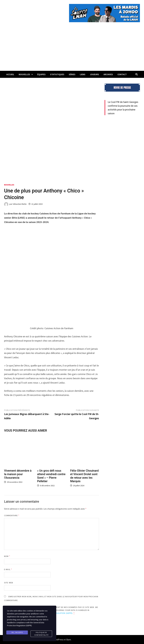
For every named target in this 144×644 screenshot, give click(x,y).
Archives (108, 74)
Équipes (41, 74)
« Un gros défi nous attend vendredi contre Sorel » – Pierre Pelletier (51, 476)
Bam (69, 640)
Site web (9, 583)
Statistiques (57, 74)
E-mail (8, 569)
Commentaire (12, 515)
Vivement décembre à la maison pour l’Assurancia (18, 474)
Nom (7, 556)
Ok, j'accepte (17, 632)
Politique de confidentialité (41, 634)
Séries (72, 74)
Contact (122, 74)
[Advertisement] (72, 50)
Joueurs (94, 74)
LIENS (83, 74)
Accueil (10, 74)
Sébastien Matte (20, 204)
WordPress (58, 640)
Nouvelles (24, 74)
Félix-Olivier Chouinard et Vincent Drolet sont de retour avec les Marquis (84, 476)
